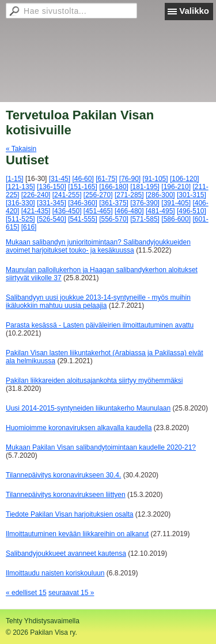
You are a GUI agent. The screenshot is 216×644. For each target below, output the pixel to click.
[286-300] (160, 195)
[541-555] (83, 219)
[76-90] (130, 179)
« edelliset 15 (26, 593)
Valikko (194, 11)
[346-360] (83, 203)
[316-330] (20, 203)
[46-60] (83, 179)
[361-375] (114, 203)
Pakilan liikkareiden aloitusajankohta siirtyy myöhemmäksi (94, 381)
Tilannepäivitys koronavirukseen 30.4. (63, 475)
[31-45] (60, 179)
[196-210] (176, 187)
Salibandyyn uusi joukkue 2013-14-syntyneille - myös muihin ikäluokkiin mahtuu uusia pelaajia (98, 302)
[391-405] (176, 203)
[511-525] (20, 219)
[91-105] (156, 179)
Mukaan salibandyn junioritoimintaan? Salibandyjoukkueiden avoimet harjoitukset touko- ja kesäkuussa (98, 246)
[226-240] (36, 195)
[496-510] (192, 211)
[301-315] (192, 195)
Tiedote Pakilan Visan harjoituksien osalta (69, 514)
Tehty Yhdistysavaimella (43, 621)
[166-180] (114, 187)
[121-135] (20, 187)
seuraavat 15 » (71, 593)
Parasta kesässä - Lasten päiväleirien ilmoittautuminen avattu (100, 325)
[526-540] (52, 219)
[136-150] (52, 187)
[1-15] (15, 179)
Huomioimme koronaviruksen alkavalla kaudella (79, 428)
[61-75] (106, 179)
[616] (29, 227)
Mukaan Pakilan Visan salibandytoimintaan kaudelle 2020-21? (101, 447)
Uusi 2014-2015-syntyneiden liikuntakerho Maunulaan (88, 408)
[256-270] (98, 195)
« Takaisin (21, 149)
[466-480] (129, 211)
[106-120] (185, 179)
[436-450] (67, 211)
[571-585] (145, 219)
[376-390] (145, 203)
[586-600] (176, 219)
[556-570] (114, 219)
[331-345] (52, 203)
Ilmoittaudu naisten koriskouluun (55, 573)
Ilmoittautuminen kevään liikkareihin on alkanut (77, 534)
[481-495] (160, 211)
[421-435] (36, 211)
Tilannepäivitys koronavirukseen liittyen (66, 495)
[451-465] (98, 211)
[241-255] (67, 195)
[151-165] (83, 187)
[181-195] (145, 187)
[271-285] (129, 195)
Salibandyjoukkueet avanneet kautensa (66, 553)
